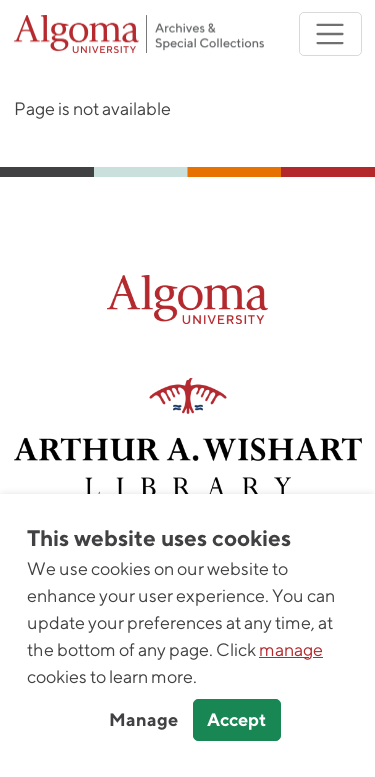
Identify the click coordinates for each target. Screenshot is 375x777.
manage (291, 649)
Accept (236, 719)
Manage (143, 719)
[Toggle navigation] (330, 34)
